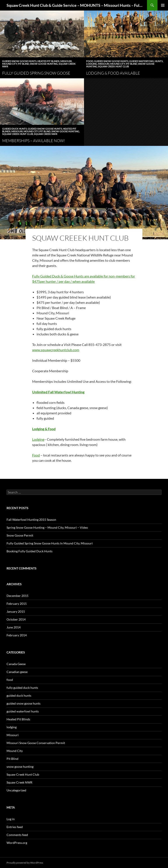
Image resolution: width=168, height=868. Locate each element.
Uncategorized (16, 790)
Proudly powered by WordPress (25, 863)
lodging (92, 64)
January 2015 (16, 611)
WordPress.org (17, 843)
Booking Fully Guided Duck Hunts (30, 551)
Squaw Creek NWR (46, 134)
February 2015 (17, 604)
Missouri (66, 61)
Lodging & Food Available (113, 73)
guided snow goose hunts (19, 61)
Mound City (10, 64)
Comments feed (17, 835)
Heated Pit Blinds (48, 61)
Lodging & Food (44, 429)
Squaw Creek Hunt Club (113, 66)
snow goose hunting (44, 64)
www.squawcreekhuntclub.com (56, 350)
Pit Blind (24, 64)
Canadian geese (17, 672)
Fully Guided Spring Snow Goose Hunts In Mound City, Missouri (50, 543)
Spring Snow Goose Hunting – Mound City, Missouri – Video (47, 527)
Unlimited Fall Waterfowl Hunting (58, 392)
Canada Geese (16, 664)
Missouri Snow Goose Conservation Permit (36, 743)
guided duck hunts (15, 129)
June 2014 (14, 627)
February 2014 (17, 635)
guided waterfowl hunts (146, 61)
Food (36, 455)
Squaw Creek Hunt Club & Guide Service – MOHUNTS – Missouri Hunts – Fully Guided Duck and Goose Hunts (75, 5)
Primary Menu (163, 5)
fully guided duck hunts (22, 688)
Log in (11, 819)
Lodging (38, 439)
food (90, 61)
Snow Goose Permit (20, 535)
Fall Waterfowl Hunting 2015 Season (31, 520)
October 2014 (16, 619)
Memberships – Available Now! (34, 141)
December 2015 (17, 596)
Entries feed (15, 827)
